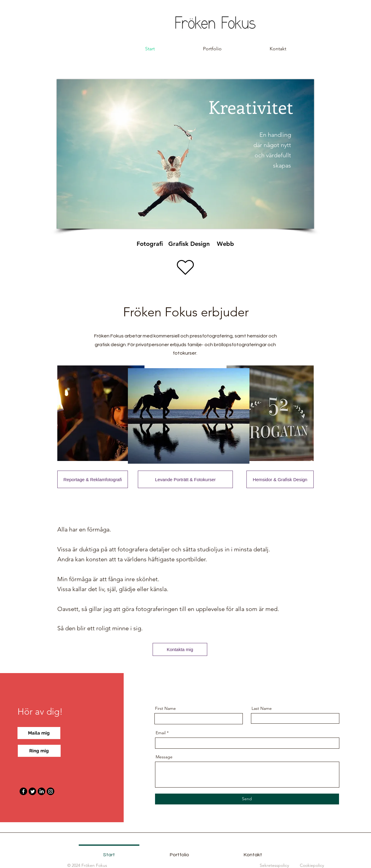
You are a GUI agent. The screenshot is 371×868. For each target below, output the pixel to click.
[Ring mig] (39, 751)
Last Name (262, 708)
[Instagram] (51, 791)
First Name (165, 708)
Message (164, 757)
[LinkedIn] (41, 791)
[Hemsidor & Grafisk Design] (280, 479)
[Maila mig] (39, 733)
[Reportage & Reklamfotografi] (93, 479)
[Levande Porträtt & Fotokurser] (185, 479)
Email (161, 733)
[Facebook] (23, 791)
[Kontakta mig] (180, 649)
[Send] (247, 799)
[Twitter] (32, 791)
